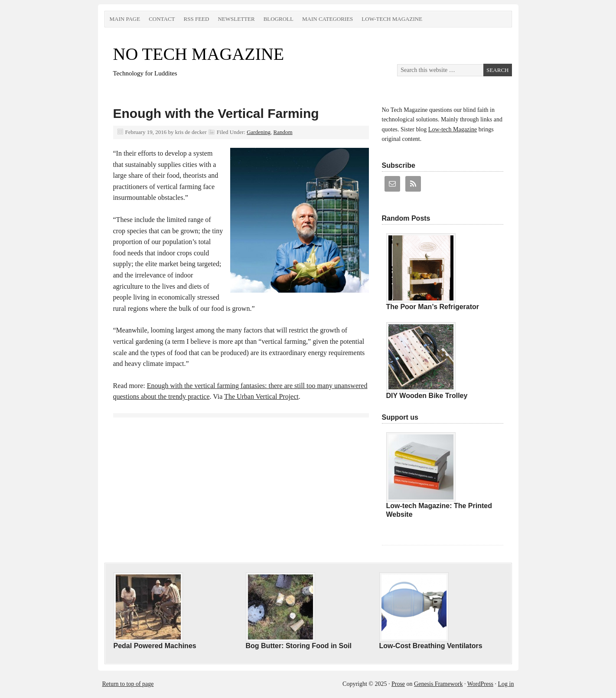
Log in (506, 684)
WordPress (480, 684)
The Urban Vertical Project (261, 396)
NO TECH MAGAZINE (199, 54)
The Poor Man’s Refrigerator (433, 307)
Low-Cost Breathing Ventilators (431, 646)
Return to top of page (128, 684)
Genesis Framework (438, 684)
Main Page (125, 19)
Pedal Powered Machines (155, 646)
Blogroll (279, 19)
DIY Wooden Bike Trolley (427, 396)
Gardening (259, 132)
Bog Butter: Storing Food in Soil (299, 646)
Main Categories (328, 19)
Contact (162, 19)
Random (283, 132)
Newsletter (236, 19)
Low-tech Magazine (392, 19)
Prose (398, 684)
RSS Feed (197, 19)
